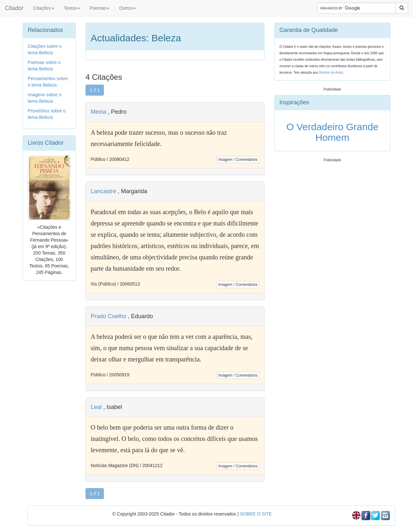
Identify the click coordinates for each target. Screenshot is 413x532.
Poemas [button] (100, 8)
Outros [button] (127, 8)
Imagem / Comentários (238, 160)
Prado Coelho (108, 316)
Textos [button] (72, 8)
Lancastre (103, 191)
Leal (96, 407)
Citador (14, 8)
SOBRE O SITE (256, 514)
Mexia (98, 112)
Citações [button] (44, 8)
